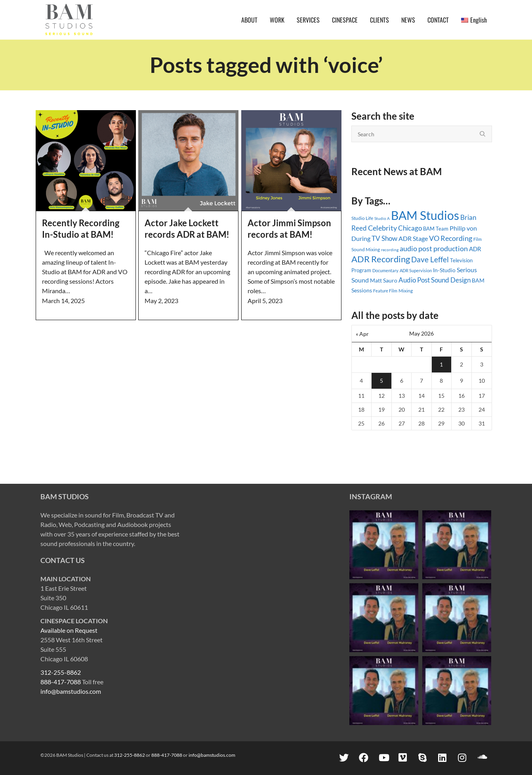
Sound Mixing (366, 249)
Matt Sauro (384, 280)
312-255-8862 (61, 672)
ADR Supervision (416, 270)
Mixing (406, 291)
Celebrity (382, 228)
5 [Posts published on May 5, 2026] (381, 381)
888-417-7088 (61, 682)
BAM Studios (425, 215)
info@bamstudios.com (71, 691)
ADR (475, 249)
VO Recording (451, 238)
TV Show (384, 238)
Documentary (385, 270)
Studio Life (362, 218)
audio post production (434, 249)
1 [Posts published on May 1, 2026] (441, 364)
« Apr (362, 334)
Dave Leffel (430, 259)
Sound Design (451, 280)
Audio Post (414, 280)
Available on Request (69, 630)
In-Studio (444, 270)
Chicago (410, 228)
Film (478, 239)
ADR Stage (413, 238)
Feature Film (385, 291)
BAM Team (436, 229)
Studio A (382, 218)
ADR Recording (381, 259)
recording (390, 250)
